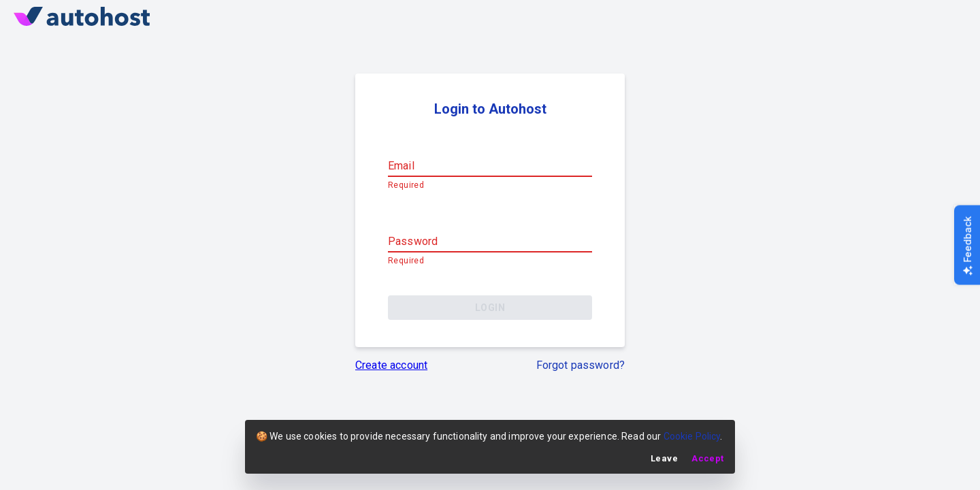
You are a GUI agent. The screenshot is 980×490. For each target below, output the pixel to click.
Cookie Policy (692, 436)
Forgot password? (581, 364)
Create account (391, 364)
